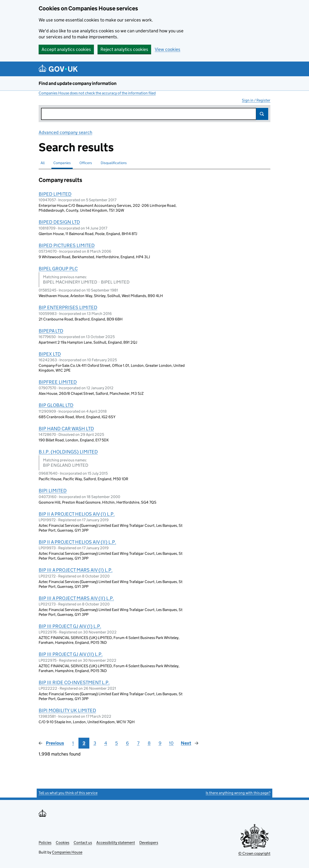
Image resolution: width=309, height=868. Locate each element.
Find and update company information (78, 83)
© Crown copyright (254, 853)
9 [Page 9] (160, 743)
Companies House (67, 852)
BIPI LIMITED (53, 491)
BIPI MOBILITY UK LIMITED (67, 710)
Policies (45, 843)
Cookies (63, 843)
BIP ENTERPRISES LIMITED (68, 307)
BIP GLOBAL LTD (56, 405)
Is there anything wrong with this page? (238, 793)
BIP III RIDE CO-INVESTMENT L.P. (74, 682)
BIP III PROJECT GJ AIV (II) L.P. (71, 654)
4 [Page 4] (106, 743)
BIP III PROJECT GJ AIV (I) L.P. (70, 626)
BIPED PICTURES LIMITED (67, 245)
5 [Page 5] (116, 743)
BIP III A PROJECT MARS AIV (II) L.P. (76, 598)
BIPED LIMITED (55, 194)
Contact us (83, 843)
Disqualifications (114, 163)
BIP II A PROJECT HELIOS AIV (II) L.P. (77, 542)
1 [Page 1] (73, 743)
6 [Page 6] (127, 743)
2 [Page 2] (84, 743)
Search (262, 114)
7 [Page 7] (138, 743)
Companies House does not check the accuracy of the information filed (97, 93)
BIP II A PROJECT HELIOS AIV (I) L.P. (77, 514)
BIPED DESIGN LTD (59, 222)
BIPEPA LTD (51, 331)
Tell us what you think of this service (68, 793)
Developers (149, 843)
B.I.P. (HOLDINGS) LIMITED (68, 452)
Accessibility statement (116, 843)
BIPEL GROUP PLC (58, 269)
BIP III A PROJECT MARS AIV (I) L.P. (76, 570)
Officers (86, 163)
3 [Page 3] (95, 743)
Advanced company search (65, 132)
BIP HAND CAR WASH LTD (66, 429)
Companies (62, 163)
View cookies (168, 49)
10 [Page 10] (171, 743)
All (43, 163)
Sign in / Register (256, 100)
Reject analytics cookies (124, 49)
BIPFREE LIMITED (58, 382)
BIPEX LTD (50, 354)
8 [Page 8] (149, 743)
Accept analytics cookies (66, 49)
